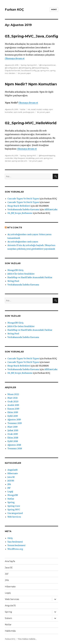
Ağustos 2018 (14, 445)
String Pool (13, 281)
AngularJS (12, 470)
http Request (19, 158)
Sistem (8, 618)
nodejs (45, 109)
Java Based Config (29, 71)
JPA (9, 484)
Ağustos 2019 (14, 420)
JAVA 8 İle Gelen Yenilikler (21, 274)
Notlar (23, 109)
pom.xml (39, 158)
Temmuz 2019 (15, 423)
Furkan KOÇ (14, 10)
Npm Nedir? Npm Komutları (31, 84)
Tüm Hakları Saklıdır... (27, 639)
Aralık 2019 (13, 405)
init (29, 109)
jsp (38, 71)
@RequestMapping (40, 68)
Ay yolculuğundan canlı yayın (23, 242)
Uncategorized (15, 513)
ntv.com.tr (15, 228)
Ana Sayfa (10, 561)
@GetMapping (25, 68)
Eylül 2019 (13, 416)
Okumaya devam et (15, 58)
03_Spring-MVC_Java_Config (31, 36)
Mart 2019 (12, 427)
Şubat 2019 (13, 430)
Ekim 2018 (13, 438)
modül (39, 109)
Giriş (10, 538)
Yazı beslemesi (15, 542)
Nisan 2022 (13, 394)
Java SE (11, 477)
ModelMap (30, 158)
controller (9, 158)
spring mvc (45, 71)
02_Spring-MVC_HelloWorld (31, 123)
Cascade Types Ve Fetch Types (23, 199)
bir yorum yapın (24, 73)
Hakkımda (10, 631)
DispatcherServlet (13, 71)
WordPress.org (15, 549)
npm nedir (18, 112)
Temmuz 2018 (15, 448)
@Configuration (11, 68)
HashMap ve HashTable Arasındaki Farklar (30, 277)
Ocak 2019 (13, 434)
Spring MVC (32, 65)
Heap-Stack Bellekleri (19, 206)
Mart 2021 (12, 398)
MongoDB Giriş (15, 270)
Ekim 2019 (13, 412)
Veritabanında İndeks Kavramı (23, 209)
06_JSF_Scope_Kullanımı (20, 213)
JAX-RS (11, 481)
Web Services (14, 517)
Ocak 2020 (13, 401)
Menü (54, 9)
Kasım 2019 (13, 409)
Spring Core (14, 506)
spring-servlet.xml (19, 161)
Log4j (10, 491)
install (33, 109)
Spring (24, 65)
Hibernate (13, 473)
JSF (9, 488)
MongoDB (13, 495)
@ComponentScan (47, 65)
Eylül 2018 (13, 441)
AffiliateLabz (51, 209)
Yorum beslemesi (16, 545)
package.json (29, 112)
